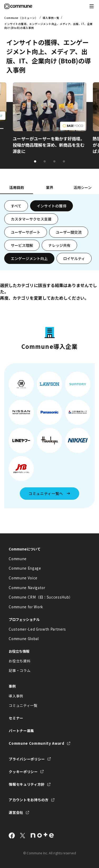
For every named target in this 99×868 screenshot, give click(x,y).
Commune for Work (26, 607)
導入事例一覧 (51, 18)
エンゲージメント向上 (29, 258)
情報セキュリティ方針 (27, 784)
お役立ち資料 (20, 661)
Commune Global (24, 639)
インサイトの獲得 (51, 206)
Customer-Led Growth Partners (37, 629)
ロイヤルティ (74, 258)
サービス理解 (22, 245)
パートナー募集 (21, 731)
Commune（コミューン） (21, 18)
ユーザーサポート (26, 232)
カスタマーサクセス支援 (31, 219)
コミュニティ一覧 (23, 705)
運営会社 (16, 812)
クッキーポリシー (23, 772)
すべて (16, 206)
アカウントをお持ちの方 (29, 800)
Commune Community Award (36, 743)
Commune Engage (25, 568)
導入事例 (16, 696)
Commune (18, 559)
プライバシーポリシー (27, 759)
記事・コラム (20, 670)
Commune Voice (23, 578)
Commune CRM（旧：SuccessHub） (41, 597)
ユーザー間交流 (69, 232)
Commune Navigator (27, 588)
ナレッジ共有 (59, 245)
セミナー (16, 718)
